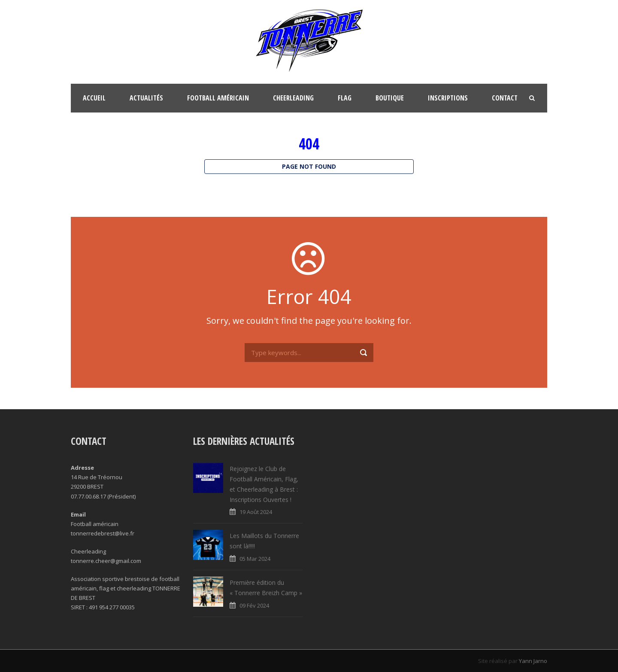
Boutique (390, 98)
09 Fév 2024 (254, 605)
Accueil (94, 98)
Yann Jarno (533, 661)
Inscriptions (448, 98)
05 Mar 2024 (255, 559)
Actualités (146, 98)
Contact (505, 98)
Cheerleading (293, 98)
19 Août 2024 (256, 512)
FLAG (345, 98)
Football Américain (218, 98)
